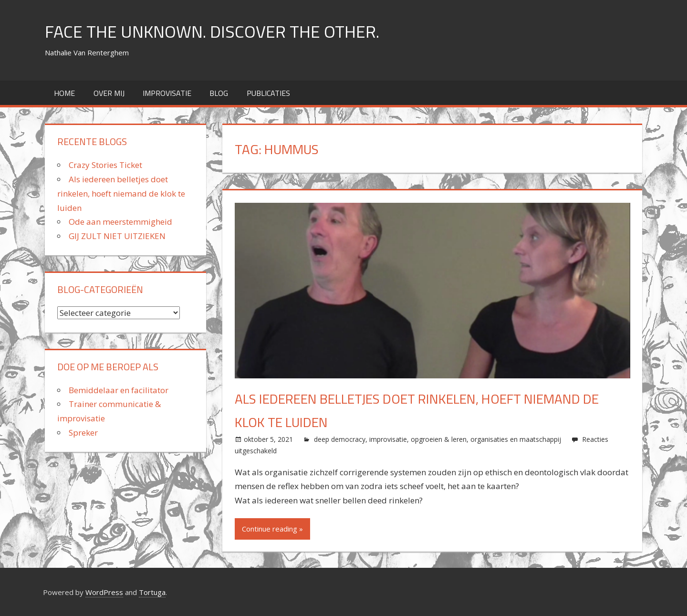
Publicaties (268, 93)
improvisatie (167, 93)
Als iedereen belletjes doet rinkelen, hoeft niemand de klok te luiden (121, 193)
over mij (109, 93)
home (64, 93)
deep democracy (340, 439)
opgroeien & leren (439, 439)
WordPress (104, 592)
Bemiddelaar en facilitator (119, 390)
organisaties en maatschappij (516, 439)
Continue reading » (272, 529)
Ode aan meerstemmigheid (120, 222)
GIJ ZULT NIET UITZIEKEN (117, 236)
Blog (219, 93)
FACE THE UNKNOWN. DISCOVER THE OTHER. (212, 31)
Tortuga (152, 592)
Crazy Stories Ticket (105, 165)
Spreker (83, 433)
